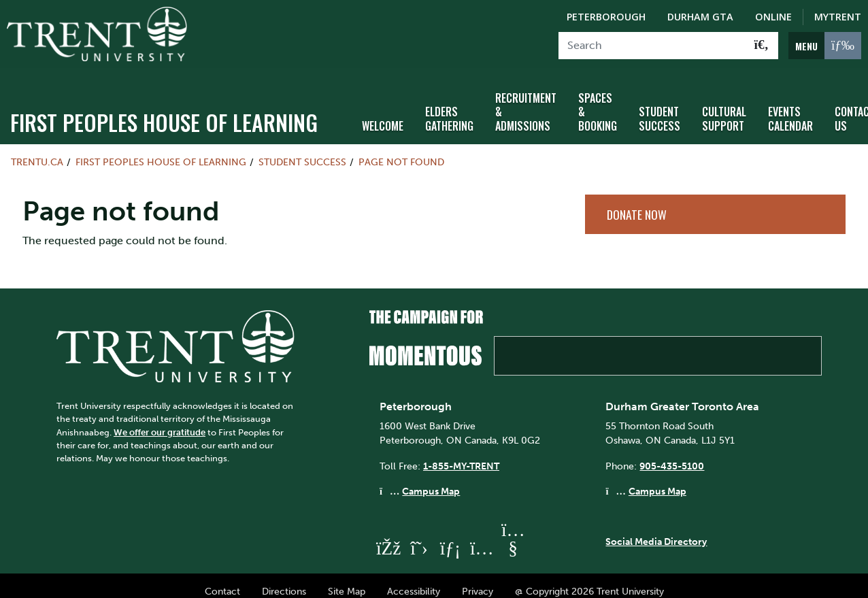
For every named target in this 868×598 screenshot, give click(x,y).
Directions (284, 579)
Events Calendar (790, 107)
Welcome (383, 114)
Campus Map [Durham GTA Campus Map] (657, 480)
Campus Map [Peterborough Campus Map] (431, 480)
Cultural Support (724, 107)
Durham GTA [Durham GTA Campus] (700, 17)
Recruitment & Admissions (526, 100)
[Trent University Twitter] (419, 536)
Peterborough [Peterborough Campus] (606, 17)
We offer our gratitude (160, 420)
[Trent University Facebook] (388, 536)
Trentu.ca (37, 150)
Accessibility (414, 579)
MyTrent (838, 17)
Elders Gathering (449, 107)
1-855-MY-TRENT (461, 454)
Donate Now (637, 202)
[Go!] (762, 46)
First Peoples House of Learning (164, 110)
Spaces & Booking (598, 100)
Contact (222, 579)
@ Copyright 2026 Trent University (589, 579)
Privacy (478, 579)
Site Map (347, 579)
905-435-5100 (672, 454)
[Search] (652, 46)
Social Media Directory (656, 529)
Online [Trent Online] (773, 17)
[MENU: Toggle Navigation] (825, 46)
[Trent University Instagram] (482, 536)
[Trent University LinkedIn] (450, 536)
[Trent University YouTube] (513, 536)
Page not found (401, 150)
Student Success (660, 107)
